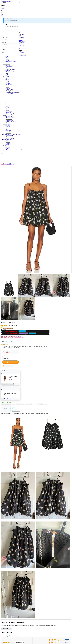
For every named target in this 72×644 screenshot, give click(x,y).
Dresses (14, 409)
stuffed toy (9, 79)
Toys (7, 78)
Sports (8, 59)
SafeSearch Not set (5, 7)
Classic (8, 68)
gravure (8, 63)
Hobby (8, 87)
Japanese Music (10, 65)
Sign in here (22, 34)
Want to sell (4, 45)
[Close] (1, 374)
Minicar (8, 83)
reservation (4, 40)
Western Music (10, 67)
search (3, 5)
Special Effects (22, 55)
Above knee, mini (16, 411)
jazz (7, 73)
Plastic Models (10, 90)
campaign (4, 35)
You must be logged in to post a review (9, 636)
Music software (7, 64)
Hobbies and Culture (11, 61)
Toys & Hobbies (7, 77)
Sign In (2, 8)
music (20, 54)
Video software (22, 49)
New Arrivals (5, 37)
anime (20, 50)
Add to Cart (10, 362)
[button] (36, 14)
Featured (4, 42)
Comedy (8, 60)
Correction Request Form (6, 629)
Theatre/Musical (10, 72)
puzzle (8, 82)
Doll (7, 81)
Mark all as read (4, 16)
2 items (67, 642)
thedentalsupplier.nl (6, 1)
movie (20, 51)
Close (2, 399)
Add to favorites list (8, 366)
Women (3, 50)
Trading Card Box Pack (12, 91)
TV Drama (21, 53)
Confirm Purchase (9, 384)
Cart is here (21, 38)
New (14, 331)
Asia (7, 76)
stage (7, 58)
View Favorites (8, 399)
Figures (8, 88)
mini (3, 52)
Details (21, 336)
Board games (9, 84)
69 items (19, 642)
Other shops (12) (9, 341)
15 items (67, 639)
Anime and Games (10, 69)
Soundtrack (9, 70)
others (8, 56)
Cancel (3, 384)
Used (19, 333)
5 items (67, 641)
